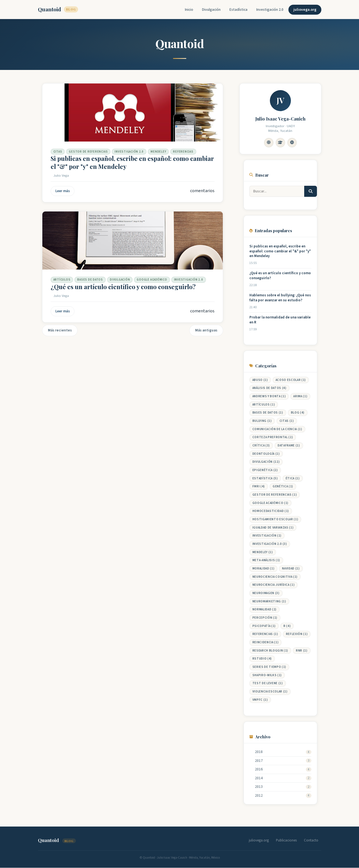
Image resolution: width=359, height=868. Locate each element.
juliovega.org (305, 10)
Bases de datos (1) (268, 413)
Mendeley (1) (263, 552)
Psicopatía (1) (264, 626)
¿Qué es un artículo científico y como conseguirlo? (123, 287)
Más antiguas (206, 330)
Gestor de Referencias (88, 152)
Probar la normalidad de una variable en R (280, 320)
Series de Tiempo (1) (269, 667)
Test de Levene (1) (268, 683)
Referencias (183, 152)
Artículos (62, 280)
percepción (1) (265, 618)
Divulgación (211, 10)
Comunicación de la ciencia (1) (277, 429)
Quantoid (58, 9)
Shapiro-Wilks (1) (267, 675)
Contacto (311, 840)
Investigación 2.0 (270, 10)
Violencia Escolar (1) (270, 691)
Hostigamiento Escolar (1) (275, 519)
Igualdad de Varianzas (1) (273, 528)
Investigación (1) (267, 536)
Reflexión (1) (297, 634)
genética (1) (283, 486)
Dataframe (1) (289, 445)
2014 (259, 778)
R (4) (287, 626)
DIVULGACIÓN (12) (266, 462)
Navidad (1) (291, 568)
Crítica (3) (261, 445)
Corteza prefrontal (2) (273, 437)
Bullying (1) (262, 421)
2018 (259, 752)
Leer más (63, 191)
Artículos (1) (264, 405)
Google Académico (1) (270, 503)
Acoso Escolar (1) (291, 380)
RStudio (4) (262, 659)
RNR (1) (302, 651)
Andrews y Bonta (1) (269, 396)
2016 (259, 769)
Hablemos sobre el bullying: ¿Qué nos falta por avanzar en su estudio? (280, 298)
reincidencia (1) (266, 642)
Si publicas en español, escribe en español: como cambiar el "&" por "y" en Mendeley (132, 162)
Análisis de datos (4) (269, 388)
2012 (259, 796)
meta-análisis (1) (266, 560)
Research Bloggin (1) (270, 651)
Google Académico (152, 280)
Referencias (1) (265, 634)
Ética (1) (293, 478)
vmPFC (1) (260, 700)
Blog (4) (298, 413)
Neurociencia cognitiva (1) (275, 577)
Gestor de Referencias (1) (275, 495)
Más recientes (60, 330)
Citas (58, 152)
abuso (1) (260, 380)
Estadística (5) (265, 478)
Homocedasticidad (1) (271, 511)
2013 (259, 787)
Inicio (189, 10)
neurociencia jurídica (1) (274, 585)
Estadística (238, 10)
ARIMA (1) (300, 396)
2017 (259, 761)
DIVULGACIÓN (120, 280)
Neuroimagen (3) (266, 593)
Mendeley (158, 152)
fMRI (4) (259, 486)
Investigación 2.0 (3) (270, 544)
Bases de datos (90, 280)
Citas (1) (287, 421)
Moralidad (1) (264, 568)
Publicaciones (286, 840)
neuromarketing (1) (269, 601)
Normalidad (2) (264, 609)
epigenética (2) (265, 470)
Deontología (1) (266, 454)
